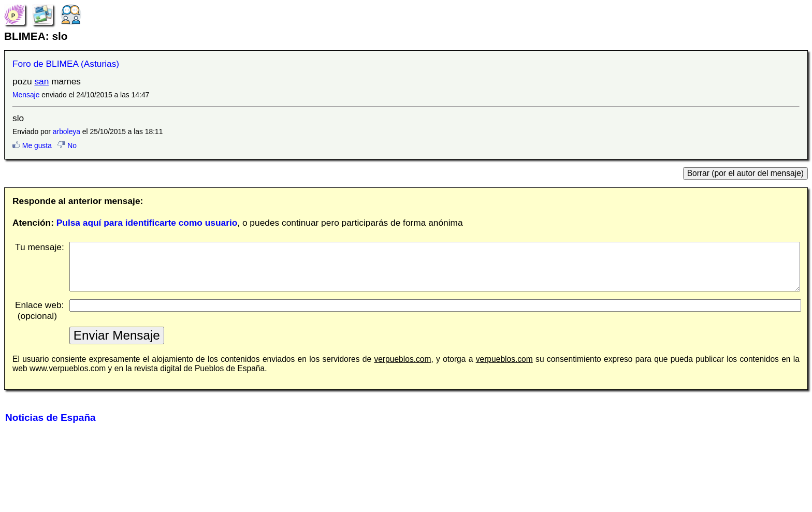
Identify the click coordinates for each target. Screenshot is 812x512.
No (67, 145)
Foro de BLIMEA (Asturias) (66, 64)
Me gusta (32, 145)
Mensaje (26, 95)
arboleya (67, 131)
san (41, 81)
